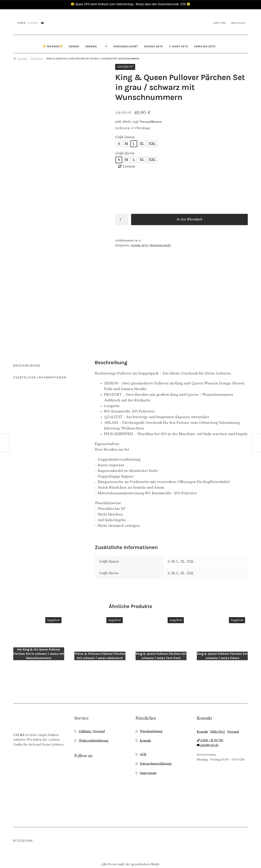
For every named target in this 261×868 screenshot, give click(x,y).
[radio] (119, 144)
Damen (74, 46)
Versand (233, 717)
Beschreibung (27, 356)
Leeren (129, 166)
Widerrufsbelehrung (94, 726)
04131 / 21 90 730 (210, 726)
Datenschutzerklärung (156, 749)
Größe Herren (125, 153)
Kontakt (145, 726)
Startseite (22, 59)
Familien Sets (205, 46)
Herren (91, 46)
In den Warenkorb (189, 219)
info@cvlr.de (208, 730)
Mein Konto (238, 23)
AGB (143, 739)
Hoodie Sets (154, 46)
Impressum (148, 758)
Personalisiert (126, 46)
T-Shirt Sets (179, 46)
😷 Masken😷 (53, 46)
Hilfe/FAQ (218, 717)
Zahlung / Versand (92, 716)
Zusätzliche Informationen (40, 368)
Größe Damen (125, 137)
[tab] (49, 356)
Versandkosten (151, 122)
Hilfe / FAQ (220, 23)
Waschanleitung (151, 716)
